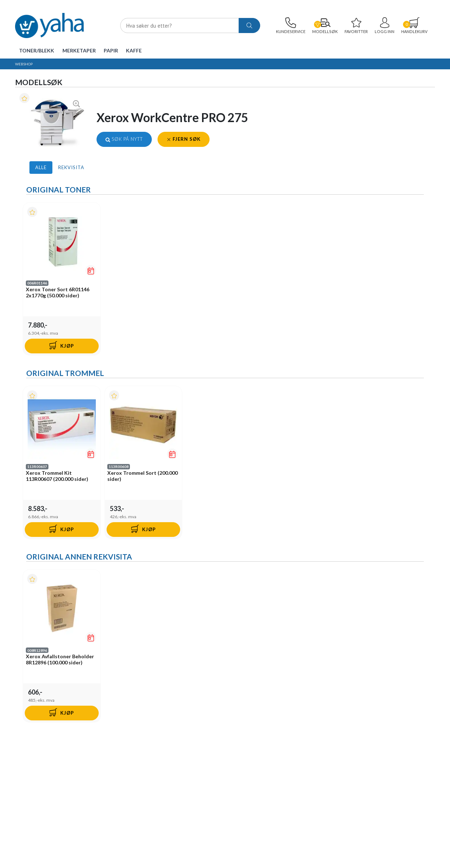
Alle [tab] (41, 167)
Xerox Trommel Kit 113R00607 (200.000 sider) (57, 476)
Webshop (24, 64)
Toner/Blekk (37, 50)
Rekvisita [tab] (71, 167)
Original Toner (58, 189)
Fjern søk (184, 139)
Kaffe (134, 50)
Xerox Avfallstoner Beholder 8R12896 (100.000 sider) (60, 660)
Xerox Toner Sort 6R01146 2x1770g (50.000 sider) (58, 292)
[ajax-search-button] (249, 26)
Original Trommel (65, 373)
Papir (111, 50)
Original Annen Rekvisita (79, 557)
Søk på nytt (124, 139)
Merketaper (79, 50)
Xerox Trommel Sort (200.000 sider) (143, 476)
